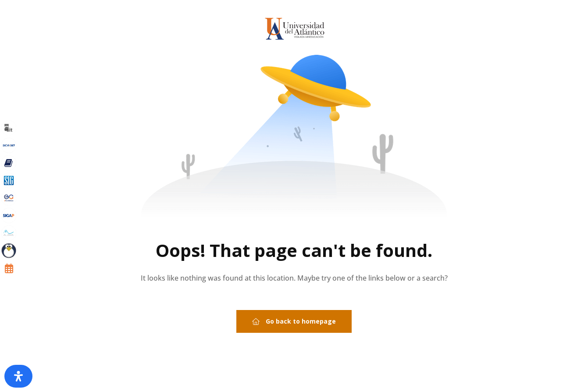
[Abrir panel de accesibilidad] (18, 376)
